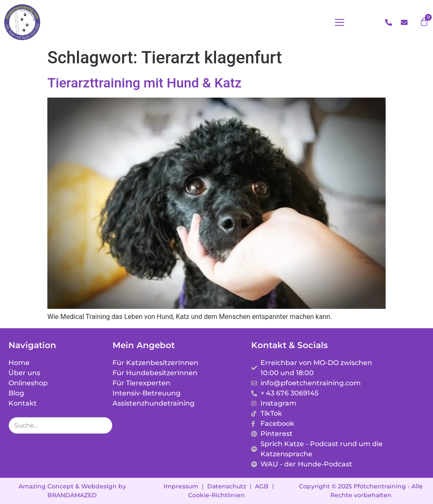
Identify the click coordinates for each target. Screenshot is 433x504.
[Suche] (104, 425)
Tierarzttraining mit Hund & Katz (144, 83)
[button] (340, 22)
